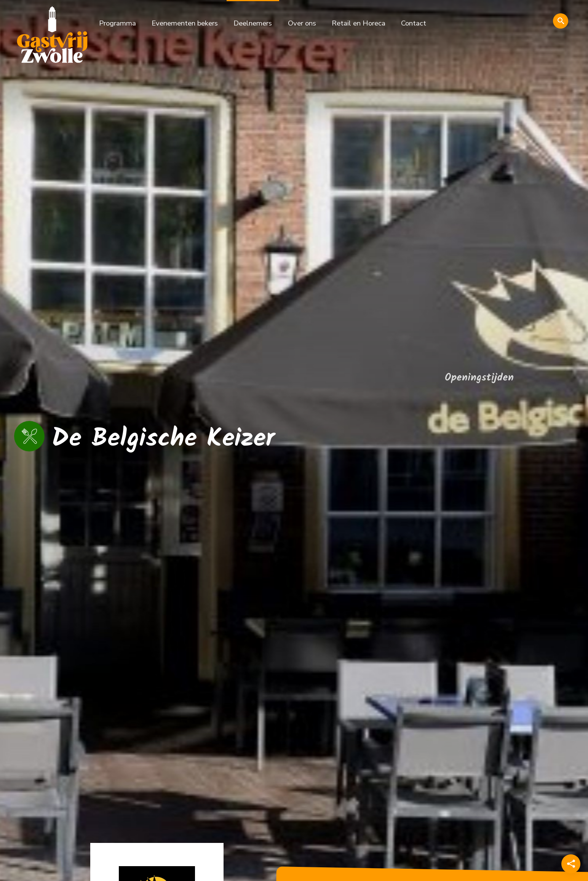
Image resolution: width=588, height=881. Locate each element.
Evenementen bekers (185, 23)
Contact (414, 23)
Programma (117, 23)
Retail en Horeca (359, 23)
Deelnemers (253, 23)
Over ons (302, 23)
